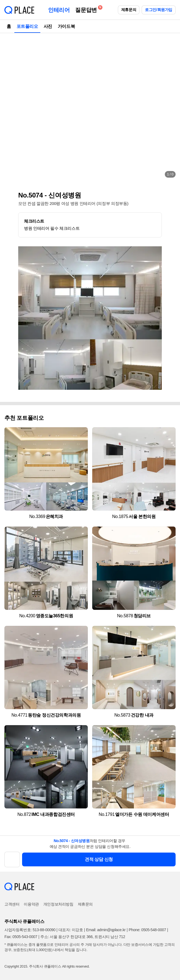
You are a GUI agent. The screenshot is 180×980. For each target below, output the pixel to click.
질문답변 (87, 9)
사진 (48, 26)
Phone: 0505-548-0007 (147, 930)
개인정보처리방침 (58, 904)
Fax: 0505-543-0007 (21, 937)
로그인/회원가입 (159, 10)
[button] (10, 108)
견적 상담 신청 (99, 859)
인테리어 (59, 10)
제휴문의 (129, 10)
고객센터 (12, 904)
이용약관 (31, 904)
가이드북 (66, 26)
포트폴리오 (27, 26)
